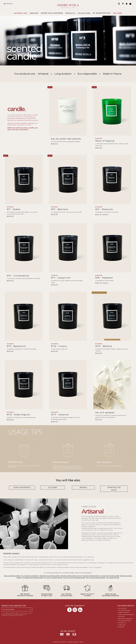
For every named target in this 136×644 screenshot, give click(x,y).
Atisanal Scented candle (91, 576)
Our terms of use (124, 610)
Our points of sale (125, 621)
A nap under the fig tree (59, 349)
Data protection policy (126, 615)
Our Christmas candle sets (30, 576)
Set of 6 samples (105, 413)
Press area (122, 625)
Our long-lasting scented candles (74, 578)
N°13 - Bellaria (104, 346)
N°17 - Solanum (60, 415)
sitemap (121, 627)
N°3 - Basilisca (60, 209)
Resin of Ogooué (105, 141)
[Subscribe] (30, 609)
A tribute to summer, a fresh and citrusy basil (67, 212)
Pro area (121, 617)
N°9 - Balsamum (16, 346)
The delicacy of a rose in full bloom (107, 212)
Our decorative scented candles (33, 578)
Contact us (122, 623)
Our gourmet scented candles (110, 576)
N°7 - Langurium (61, 278)
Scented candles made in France (71, 576)
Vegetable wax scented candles (50, 576)
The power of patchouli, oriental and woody (22, 349)
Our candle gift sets (112, 578)
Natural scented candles (12, 576)
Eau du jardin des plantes (66, 139)
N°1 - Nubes (14, 209)
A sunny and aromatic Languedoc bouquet (66, 141)
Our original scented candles (96, 578)
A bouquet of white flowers (105, 281)
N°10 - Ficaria (59, 346)
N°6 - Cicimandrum (18, 276)
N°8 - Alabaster (104, 278)
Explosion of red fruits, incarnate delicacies (21, 417)
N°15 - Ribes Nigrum (19, 415)
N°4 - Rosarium (104, 209)
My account (122, 608)
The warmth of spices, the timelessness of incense (23, 278)
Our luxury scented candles (53, 578)
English (8, 4)
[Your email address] (15, 609)
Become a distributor (126, 619)
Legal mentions (124, 612)
